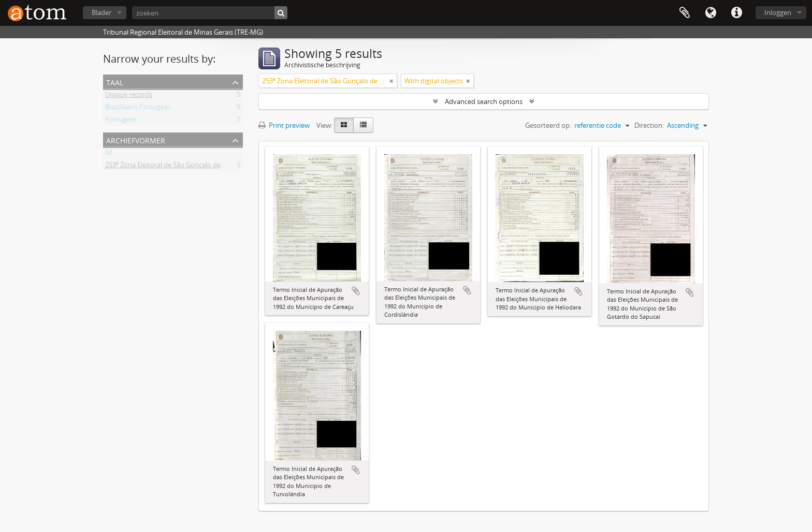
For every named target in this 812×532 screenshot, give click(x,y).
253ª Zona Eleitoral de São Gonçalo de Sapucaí (176, 167)
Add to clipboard (356, 291)
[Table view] (363, 125)
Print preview (284, 125)
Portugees (121, 121)
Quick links (736, 13)
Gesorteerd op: (548, 125)
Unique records (129, 96)
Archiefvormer (136, 139)
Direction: (649, 125)
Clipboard (685, 13)
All (109, 154)
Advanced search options (484, 101)
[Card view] (344, 125)
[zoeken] (210, 13)
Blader (102, 12)
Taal (711, 13)
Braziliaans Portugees (138, 109)
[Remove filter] (392, 81)
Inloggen (778, 12)
